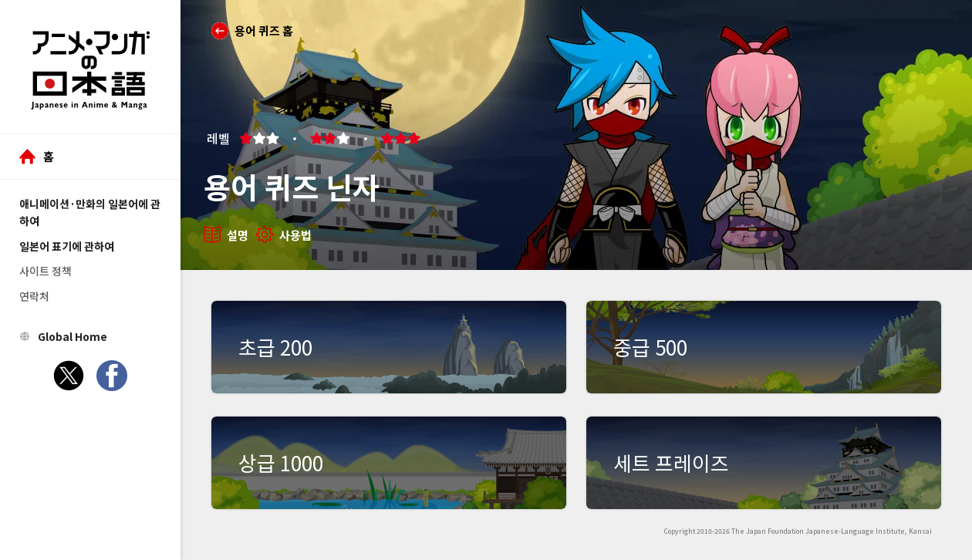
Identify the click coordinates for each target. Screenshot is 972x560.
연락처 (34, 296)
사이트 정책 (46, 271)
